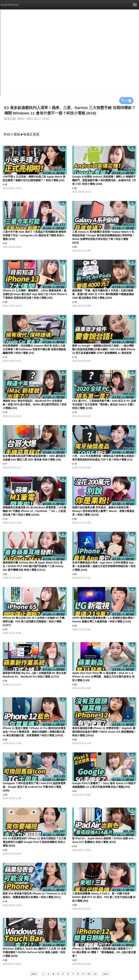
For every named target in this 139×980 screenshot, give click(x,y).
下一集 (126, 100)
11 (95, 974)
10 (89, 974)
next (105, 974)
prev (34, 974)
